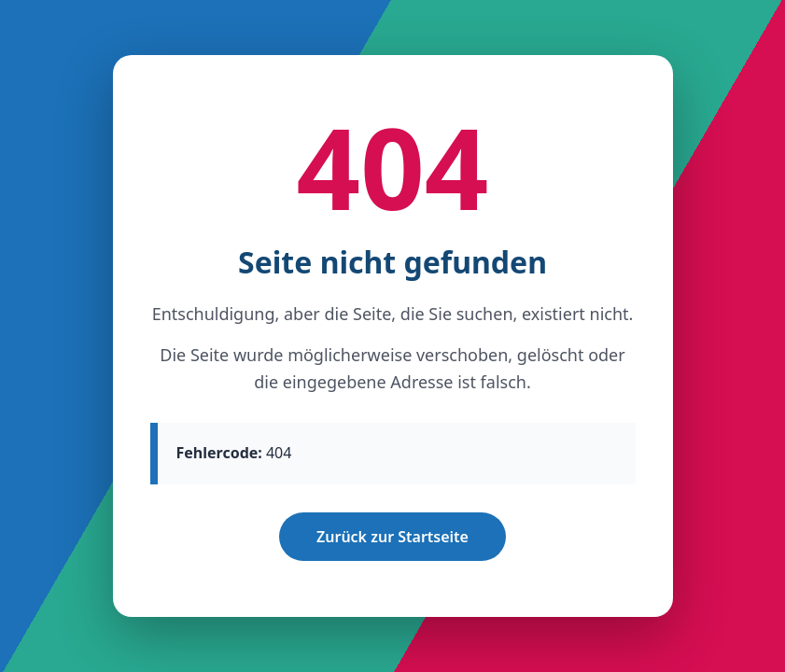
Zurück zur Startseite (392, 537)
